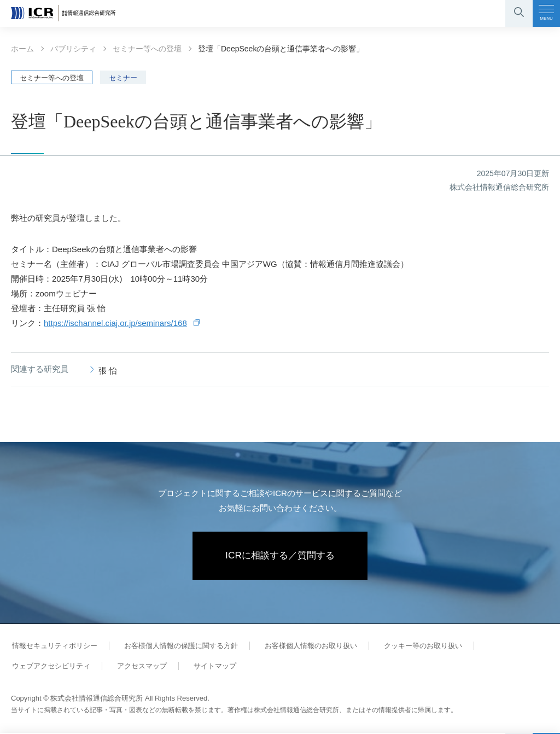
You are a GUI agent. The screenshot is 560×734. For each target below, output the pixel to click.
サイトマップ (209, 667)
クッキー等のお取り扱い (414, 647)
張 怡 (108, 371)
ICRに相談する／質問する (280, 556)
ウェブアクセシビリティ (50, 667)
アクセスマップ (138, 667)
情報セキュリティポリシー (54, 647)
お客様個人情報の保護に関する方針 (177, 647)
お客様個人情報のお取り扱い (305, 647)
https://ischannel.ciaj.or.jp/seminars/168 (115, 323)
